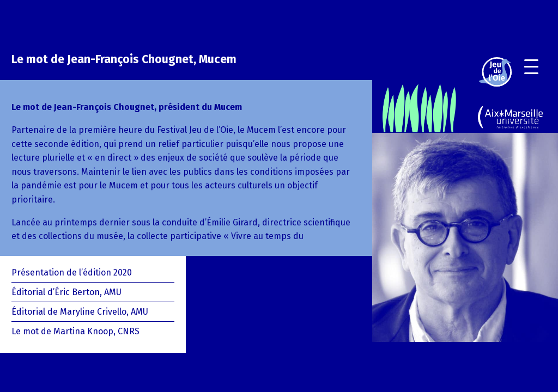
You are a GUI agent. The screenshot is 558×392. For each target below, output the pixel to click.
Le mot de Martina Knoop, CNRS (75, 331)
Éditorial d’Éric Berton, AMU (66, 292)
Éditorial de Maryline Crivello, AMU (80, 312)
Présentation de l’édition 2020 (72, 272)
